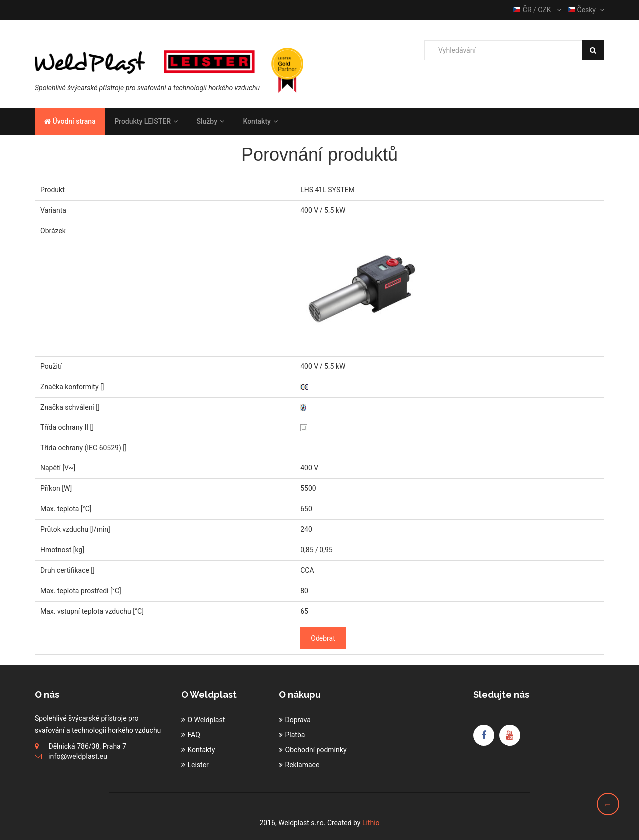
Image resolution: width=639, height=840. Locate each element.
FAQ (194, 735)
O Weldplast (206, 720)
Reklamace (302, 765)
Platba (295, 735)
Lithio (371, 823)
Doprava (298, 720)
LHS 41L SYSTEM (327, 190)
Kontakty (260, 121)
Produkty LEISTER (146, 121)
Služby (210, 121)
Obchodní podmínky (316, 750)
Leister (198, 765)
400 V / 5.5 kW (323, 210)
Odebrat (323, 638)
